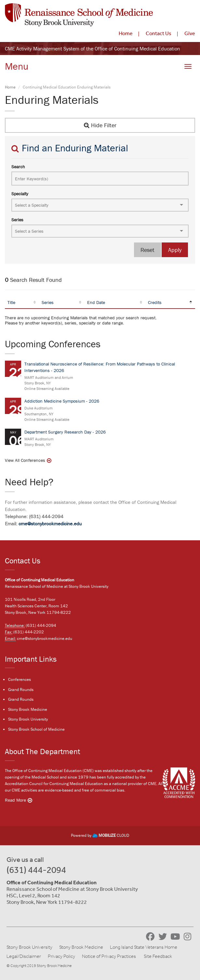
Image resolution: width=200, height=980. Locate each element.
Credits (155, 302)
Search (18, 167)
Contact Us (159, 33)
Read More (15, 800)
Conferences (20, 679)
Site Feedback (158, 956)
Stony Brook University (28, 719)
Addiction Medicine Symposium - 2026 (62, 401)
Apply (175, 250)
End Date (96, 302)
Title (11, 302)
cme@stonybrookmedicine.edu (50, 524)
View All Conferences (25, 460)
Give (190, 33)
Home (126, 33)
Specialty (20, 194)
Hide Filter (100, 125)
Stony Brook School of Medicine (36, 729)
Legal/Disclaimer (24, 956)
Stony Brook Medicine (28, 709)
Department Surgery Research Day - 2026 (65, 432)
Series (17, 220)
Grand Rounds (21, 690)
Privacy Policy (61, 956)
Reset (147, 250)
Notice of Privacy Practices (109, 956)
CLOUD (111, 835)
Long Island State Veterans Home (144, 947)
